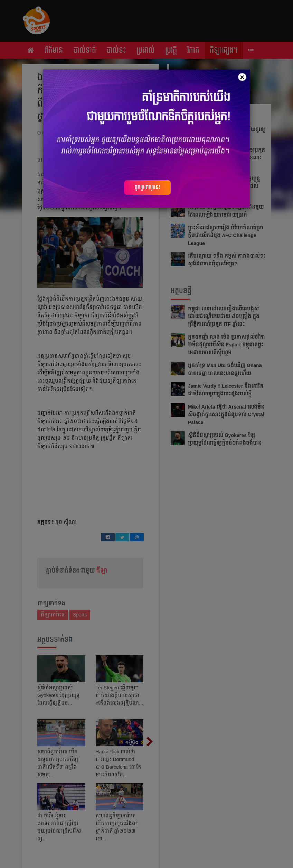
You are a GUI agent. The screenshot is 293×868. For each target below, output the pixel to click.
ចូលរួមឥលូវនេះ (148, 187)
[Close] (242, 77)
